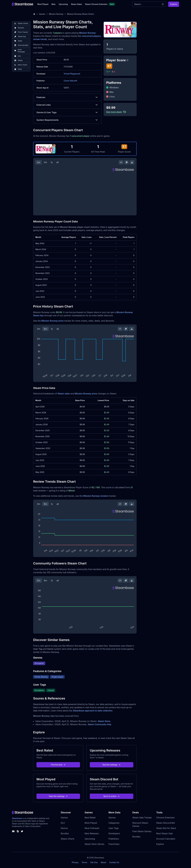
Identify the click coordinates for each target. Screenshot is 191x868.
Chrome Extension (165, 818)
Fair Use (94, 862)
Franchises (114, 844)
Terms (84, 862)
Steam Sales (76, 4)
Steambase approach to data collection (93, 711)
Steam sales (64, 394)
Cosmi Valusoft (70, 81)
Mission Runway (56, 14)
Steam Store (104, 721)
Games (42, 14)
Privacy (75, 862)
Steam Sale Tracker (142, 818)
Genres (112, 818)
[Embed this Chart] (121, 162)
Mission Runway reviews (96, 496)
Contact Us (114, 862)
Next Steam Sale (165, 833)
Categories (114, 823)
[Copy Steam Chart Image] (127, 162)
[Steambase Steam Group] (18, 831)
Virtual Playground (72, 74)
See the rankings (112, 765)
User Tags (114, 828)
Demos (64, 828)
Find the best (58, 765)
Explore (174, 4)
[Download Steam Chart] (132, 162)
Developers (114, 833)
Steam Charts (68, 839)
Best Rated (90, 818)
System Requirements (67, 120)
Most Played (43, 4)
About (103, 862)
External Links (67, 105)
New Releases (92, 833)
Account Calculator (166, 839)
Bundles (65, 833)
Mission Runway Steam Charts (80, 14)
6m (45, 329)
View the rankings (58, 796)
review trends (40, 39)
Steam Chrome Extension (96, 4)
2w (39, 162)
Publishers (114, 839)
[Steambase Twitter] (22, 831)
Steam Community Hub (99, 724)
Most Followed (92, 828)
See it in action (112, 796)
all (57, 162)
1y (52, 162)
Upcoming (63, 4)
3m (45, 162)
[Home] (34, 14)
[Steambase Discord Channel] (13, 831)
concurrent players (91, 36)
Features (67, 97)
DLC (63, 823)
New (53, 4)
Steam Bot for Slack (166, 828)
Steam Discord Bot (166, 823)
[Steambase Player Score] (127, 60)
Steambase (17, 818)
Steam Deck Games (94, 844)
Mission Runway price (53, 321)
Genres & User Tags (67, 112)
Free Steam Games (142, 831)
